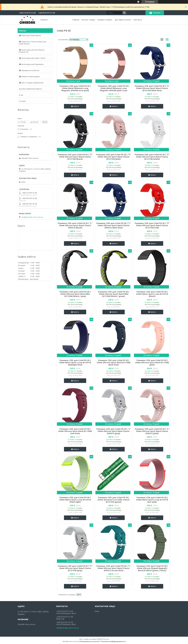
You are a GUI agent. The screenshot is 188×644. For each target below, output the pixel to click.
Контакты (138, 20)
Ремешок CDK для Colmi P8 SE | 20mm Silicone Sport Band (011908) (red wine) (75, 431)
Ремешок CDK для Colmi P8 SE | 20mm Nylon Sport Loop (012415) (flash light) (75, 500)
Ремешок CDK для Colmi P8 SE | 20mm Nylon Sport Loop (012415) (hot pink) (152, 500)
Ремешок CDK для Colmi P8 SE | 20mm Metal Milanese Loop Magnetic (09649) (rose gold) (75, 88)
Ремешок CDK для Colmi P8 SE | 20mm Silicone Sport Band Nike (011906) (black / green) (114, 294)
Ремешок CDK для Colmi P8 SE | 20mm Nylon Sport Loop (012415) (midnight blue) (75, 362)
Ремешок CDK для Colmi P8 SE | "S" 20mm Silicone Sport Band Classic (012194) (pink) (114, 157)
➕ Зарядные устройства (29, 70)
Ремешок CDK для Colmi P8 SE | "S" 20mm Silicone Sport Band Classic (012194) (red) (152, 225)
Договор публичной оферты (30, 89)
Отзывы (22, 101)
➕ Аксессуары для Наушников (31, 64)
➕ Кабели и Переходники (29, 77)
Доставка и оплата (123, 20)
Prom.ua (106, 639)
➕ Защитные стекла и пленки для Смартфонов (33, 43)
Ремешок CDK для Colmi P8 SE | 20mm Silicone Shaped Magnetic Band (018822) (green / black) (152, 568)
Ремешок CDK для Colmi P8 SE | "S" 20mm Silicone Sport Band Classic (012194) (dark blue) (152, 88)
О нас (21, 95)
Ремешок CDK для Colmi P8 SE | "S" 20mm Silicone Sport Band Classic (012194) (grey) (75, 568)
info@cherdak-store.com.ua (32, 217)
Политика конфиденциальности (113, 641)
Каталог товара (88, 20)
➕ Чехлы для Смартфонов (30, 35)
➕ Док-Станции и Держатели (31, 83)
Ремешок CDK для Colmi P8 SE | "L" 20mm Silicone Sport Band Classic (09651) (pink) (152, 431)
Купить (76, 106)
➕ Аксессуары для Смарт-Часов (32, 58)
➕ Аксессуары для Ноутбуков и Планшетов (32, 51)
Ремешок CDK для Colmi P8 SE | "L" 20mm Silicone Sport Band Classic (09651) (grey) (114, 431)
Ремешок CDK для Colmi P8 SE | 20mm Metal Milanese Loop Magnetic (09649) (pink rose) (114, 88)
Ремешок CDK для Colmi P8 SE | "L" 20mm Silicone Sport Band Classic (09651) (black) (75, 225)
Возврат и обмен (105, 20)
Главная (76, 20)
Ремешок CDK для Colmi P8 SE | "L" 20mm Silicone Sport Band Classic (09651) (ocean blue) (114, 568)
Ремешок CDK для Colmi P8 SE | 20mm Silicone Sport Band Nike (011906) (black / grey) (75, 294)
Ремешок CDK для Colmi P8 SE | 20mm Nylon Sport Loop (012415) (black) (152, 294)
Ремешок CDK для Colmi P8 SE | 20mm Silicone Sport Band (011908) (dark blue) (114, 362)
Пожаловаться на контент (90, 641)
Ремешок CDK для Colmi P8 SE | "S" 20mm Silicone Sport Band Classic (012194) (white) (152, 157)
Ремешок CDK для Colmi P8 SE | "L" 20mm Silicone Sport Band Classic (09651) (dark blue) (114, 225)
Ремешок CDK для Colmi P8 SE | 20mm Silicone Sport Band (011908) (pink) (152, 362)
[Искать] (124, 13)
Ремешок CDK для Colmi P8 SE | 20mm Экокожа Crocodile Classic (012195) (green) (114, 500)
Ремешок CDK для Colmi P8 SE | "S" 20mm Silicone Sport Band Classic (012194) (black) (75, 157)
